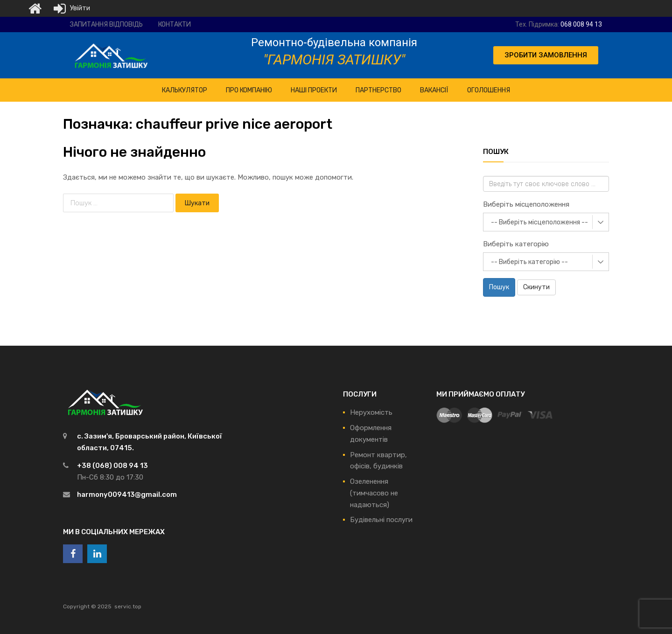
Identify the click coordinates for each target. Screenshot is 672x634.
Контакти (175, 24)
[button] (546, 55)
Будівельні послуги (381, 520)
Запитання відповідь (106, 24)
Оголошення (489, 90)
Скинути (536, 287)
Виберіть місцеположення (526, 204)
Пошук (499, 287)
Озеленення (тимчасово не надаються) (374, 493)
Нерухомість (371, 412)
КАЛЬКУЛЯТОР (185, 90)
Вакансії (434, 90)
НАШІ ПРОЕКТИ (314, 90)
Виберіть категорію (516, 244)
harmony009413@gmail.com (127, 495)
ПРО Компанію (249, 90)
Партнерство (378, 90)
